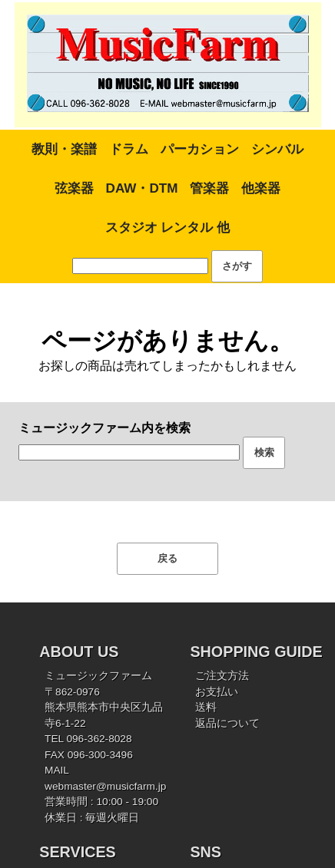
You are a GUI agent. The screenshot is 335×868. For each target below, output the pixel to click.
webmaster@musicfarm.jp (105, 786)
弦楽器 (74, 188)
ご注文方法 (222, 676)
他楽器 (261, 188)
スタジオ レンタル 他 (167, 228)
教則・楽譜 (64, 149)
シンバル (277, 149)
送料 (206, 707)
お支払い (217, 692)
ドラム (129, 149)
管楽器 (209, 188)
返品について (227, 723)
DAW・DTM (142, 188)
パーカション (200, 149)
